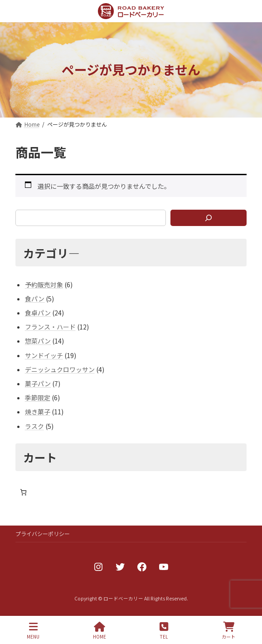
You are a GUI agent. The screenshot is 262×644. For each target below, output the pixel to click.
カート (228, 631)
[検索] (209, 218)
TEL (164, 631)
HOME (99, 631)
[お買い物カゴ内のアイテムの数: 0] (23, 492)
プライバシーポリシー (43, 533)
